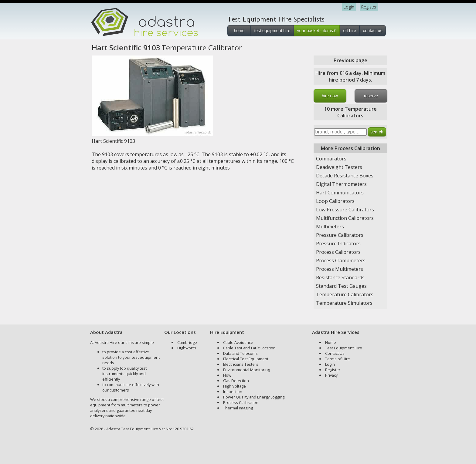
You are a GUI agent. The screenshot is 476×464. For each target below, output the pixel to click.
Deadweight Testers (339, 167)
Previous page (350, 60)
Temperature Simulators (344, 303)
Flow (227, 375)
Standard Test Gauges (341, 286)
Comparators (331, 159)
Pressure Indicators (338, 244)
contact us (373, 31)
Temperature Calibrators (345, 294)
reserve (371, 96)
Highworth (187, 348)
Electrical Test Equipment (246, 359)
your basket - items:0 (317, 31)
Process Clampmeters (341, 261)
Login (349, 7)
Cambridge (187, 342)
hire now (330, 96)
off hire (350, 31)
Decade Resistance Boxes (345, 176)
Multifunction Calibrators (345, 218)
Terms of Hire (338, 359)
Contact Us (335, 353)
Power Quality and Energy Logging (254, 397)
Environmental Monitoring (246, 370)
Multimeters (330, 227)
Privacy (331, 375)
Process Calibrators (338, 252)
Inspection (233, 392)
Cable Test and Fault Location (249, 348)
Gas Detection (236, 381)
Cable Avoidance (238, 342)
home (239, 31)
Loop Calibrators (335, 201)
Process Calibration (241, 402)
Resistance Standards (340, 277)
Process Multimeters (340, 269)
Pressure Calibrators (340, 235)
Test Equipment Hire (344, 348)
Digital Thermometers (341, 184)
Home (331, 342)
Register (369, 7)
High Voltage (235, 386)
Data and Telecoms (240, 353)
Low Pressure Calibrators (345, 210)
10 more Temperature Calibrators (350, 112)
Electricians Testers (241, 364)
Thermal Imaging (238, 408)
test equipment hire (272, 31)
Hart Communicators (340, 193)
